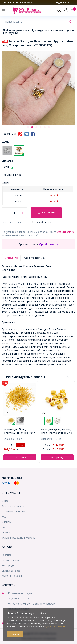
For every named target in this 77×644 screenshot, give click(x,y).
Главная (7, 555)
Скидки (6, 532)
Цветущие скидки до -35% (17, 3)
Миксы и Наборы (12, 576)
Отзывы (6, 522)
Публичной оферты (55, 627)
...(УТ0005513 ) (65, 433)
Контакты (8, 527)
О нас (5, 501)
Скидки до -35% (11, 571)
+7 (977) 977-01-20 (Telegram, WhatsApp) (32, 604)
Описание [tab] (11, 258)
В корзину (46, 213)
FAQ (4, 517)
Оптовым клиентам (13, 511)
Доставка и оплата (13, 506)
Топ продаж (9, 565)
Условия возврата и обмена (19, 538)
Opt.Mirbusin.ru (65, 232)
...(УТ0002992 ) (28, 433)
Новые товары (10, 560)
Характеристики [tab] (35, 258)
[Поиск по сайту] (35, 21)
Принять (15, 634)
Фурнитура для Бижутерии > (48, 30)
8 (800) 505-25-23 (19, 598)
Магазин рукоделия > (17, 30)
